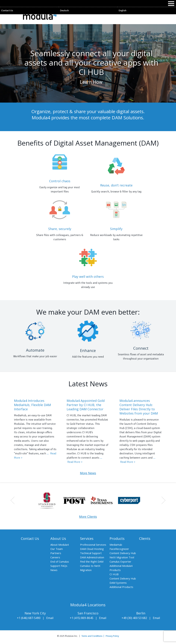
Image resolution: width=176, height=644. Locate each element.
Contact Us (7, 10)
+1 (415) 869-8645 (82, 618)
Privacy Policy (112, 636)
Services (87, 539)
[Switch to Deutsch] (88, 11)
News (54, 570)
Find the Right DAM (92, 562)
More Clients (88, 517)
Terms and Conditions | (94, 636)
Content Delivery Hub (123, 553)
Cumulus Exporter (120, 562)
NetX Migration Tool (122, 557)
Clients (145, 539)
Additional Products (121, 587)
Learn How (91, 82)
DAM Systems (118, 583)
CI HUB (114, 574)
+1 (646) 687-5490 (29, 618)
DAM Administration (92, 557)
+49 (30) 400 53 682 (134, 618)
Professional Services (93, 545)
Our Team (57, 549)
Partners (56, 553)
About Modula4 (60, 545)
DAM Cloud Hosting (92, 549)
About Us (58, 539)
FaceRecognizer (119, 549)
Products (117, 539)
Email (50, 618)
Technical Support (91, 553)
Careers (55, 557)
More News (88, 473)
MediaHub (116, 545)
